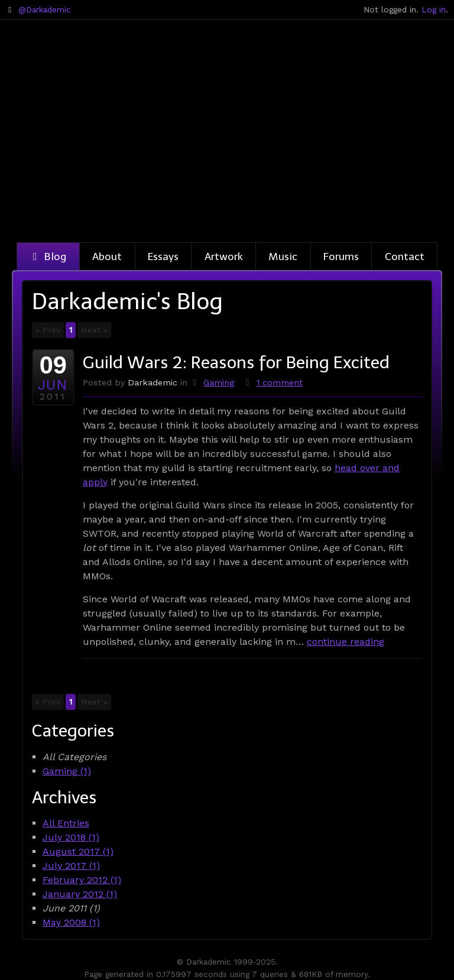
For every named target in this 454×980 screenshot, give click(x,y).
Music (283, 257)
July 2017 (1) (71, 866)
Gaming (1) (67, 771)
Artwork (224, 257)
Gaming (219, 382)
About (107, 257)
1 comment (280, 382)
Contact (405, 257)
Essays (163, 257)
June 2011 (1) (71, 908)
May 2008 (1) (71, 922)
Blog (48, 257)
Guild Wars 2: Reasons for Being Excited (236, 362)
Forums (341, 257)
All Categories (74, 757)
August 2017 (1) (78, 851)
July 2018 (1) (71, 837)
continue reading (346, 642)
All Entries (66, 823)
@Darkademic (45, 9)
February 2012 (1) (82, 880)
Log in (434, 9)
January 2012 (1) (80, 894)
